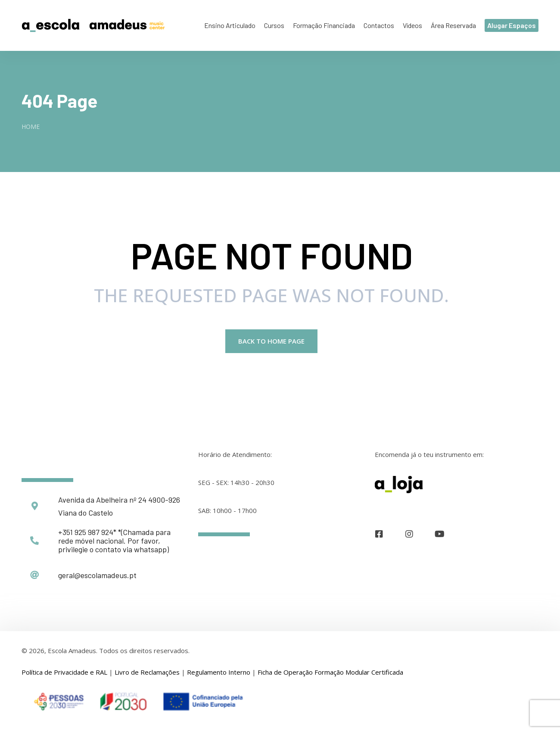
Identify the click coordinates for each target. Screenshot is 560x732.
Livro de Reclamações (147, 673)
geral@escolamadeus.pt (97, 576)
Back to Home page (271, 342)
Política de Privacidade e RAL (64, 673)
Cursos (274, 25)
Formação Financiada (324, 25)
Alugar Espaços (512, 25)
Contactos (379, 25)
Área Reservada (453, 25)
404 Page (59, 100)
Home (31, 127)
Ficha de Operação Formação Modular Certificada (330, 673)
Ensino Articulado (230, 25)
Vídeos (412, 25)
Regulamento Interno (219, 673)
